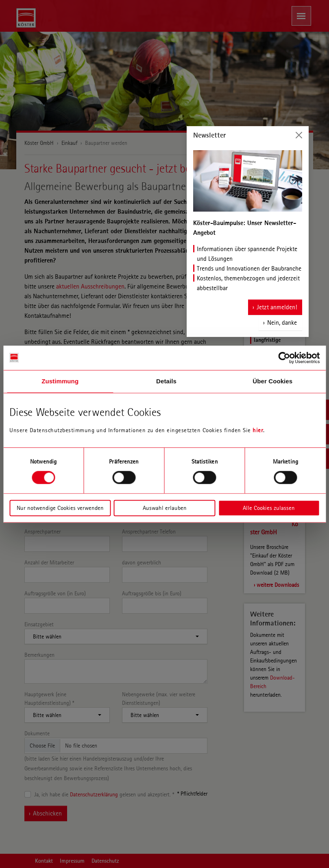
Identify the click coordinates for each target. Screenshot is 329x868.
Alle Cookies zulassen (269, 508)
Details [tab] (166, 381)
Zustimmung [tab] (60, 381)
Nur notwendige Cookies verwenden (60, 508)
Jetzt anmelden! (277, 307)
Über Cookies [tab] (272, 381)
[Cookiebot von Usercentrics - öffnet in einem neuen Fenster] (284, 358)
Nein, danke (282, 322)
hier (258, 430)
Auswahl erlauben (165, 508)
